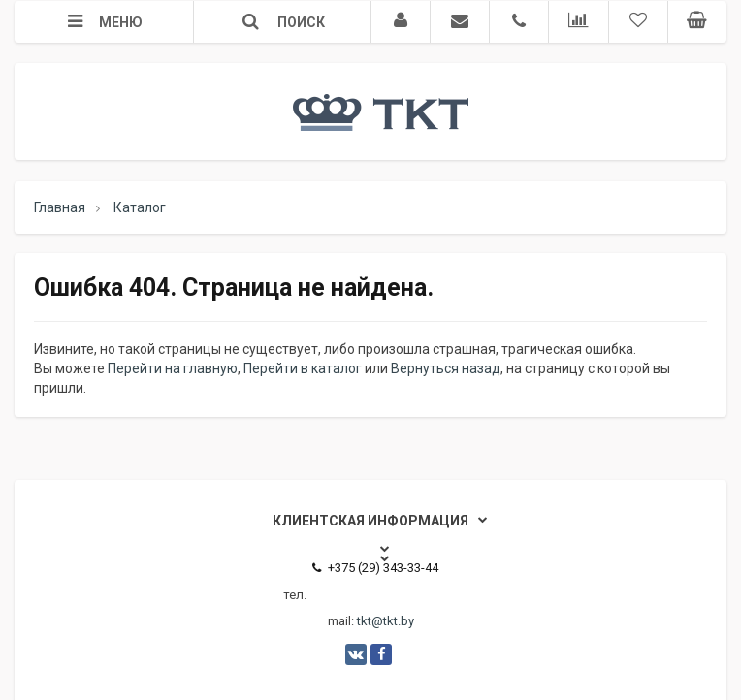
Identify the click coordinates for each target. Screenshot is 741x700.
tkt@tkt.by (386, 621)
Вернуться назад (446, 368)
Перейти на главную (173, 368)
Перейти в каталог (303, 368)
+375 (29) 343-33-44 (375, 568)
